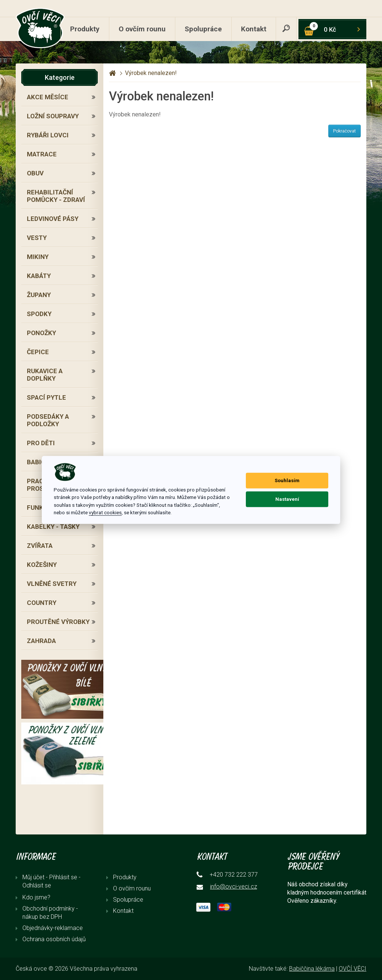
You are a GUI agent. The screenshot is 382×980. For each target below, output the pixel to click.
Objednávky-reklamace (53, 928)
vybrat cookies (105, 512)
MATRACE (42, 154)
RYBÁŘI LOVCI (48, 135)
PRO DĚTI (41, 443)
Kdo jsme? (36, 897)
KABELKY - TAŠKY (53, 527)
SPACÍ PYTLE (46, 397)
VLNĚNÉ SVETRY (52, 584)
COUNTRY (42, 603)
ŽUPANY (39, 295)
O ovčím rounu (142, 29)
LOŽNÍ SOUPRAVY (53, 116)
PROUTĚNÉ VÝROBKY (58, 622)
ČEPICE (38, 352)
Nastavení (287, 499)
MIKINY (38, 257)
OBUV (35, 173)
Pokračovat (345, 131)
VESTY (37, 238)
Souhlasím (287, 480)
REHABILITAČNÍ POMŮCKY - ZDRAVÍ (56, 196)
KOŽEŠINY (42, 565)
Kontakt (254, 29)
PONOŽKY (41, 333)
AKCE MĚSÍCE (48, 97)
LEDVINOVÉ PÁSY (53, 219)
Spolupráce (203, 29)
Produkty (85, 29)
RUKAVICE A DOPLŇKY (45, 375)
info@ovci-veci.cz (234, 887)
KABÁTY (39, 276)
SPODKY (39, 314)
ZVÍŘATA (40, 546)
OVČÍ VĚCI (353, 969)
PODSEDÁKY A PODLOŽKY (48, 420)
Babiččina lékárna (312, 969)
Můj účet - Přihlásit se (50, 877)
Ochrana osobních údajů (54, 939)
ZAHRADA (41, 641)
